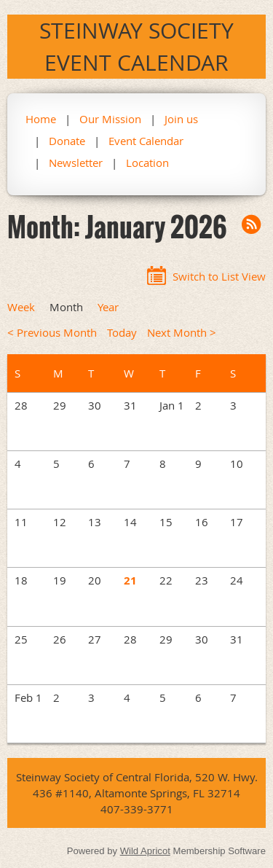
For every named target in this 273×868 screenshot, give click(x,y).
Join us (181, 119)
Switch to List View (219, 276)
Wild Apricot (145, 851)
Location (147, 163)
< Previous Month (52, 332)
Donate (67, 141)
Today (122, 332)
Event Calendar (146, 141)
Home (41, 119)
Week (21, 307)
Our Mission (110, 119)
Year (108, 307)
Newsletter (76, 163)
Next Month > (182, 332)
